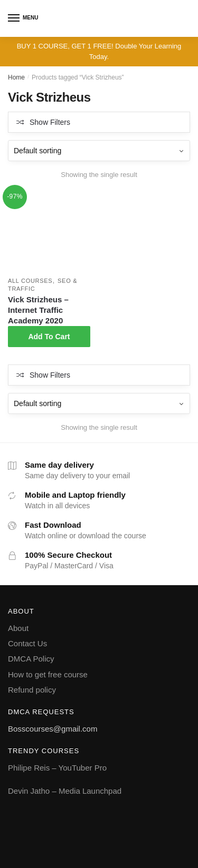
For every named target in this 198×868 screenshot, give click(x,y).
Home (16, 77)
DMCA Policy (31, 659)
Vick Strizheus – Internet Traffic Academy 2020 (38, 310)
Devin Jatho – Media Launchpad (65, 791)
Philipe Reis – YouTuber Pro (57, 768)
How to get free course (48, 674)
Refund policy (32, 690)
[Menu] (14, 18)
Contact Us (27, 643)
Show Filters (50, 122)
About (18, 628)
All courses (30, 281)
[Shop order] (99, 151)
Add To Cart (49, 337)
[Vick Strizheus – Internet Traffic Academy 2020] (49, 231)
